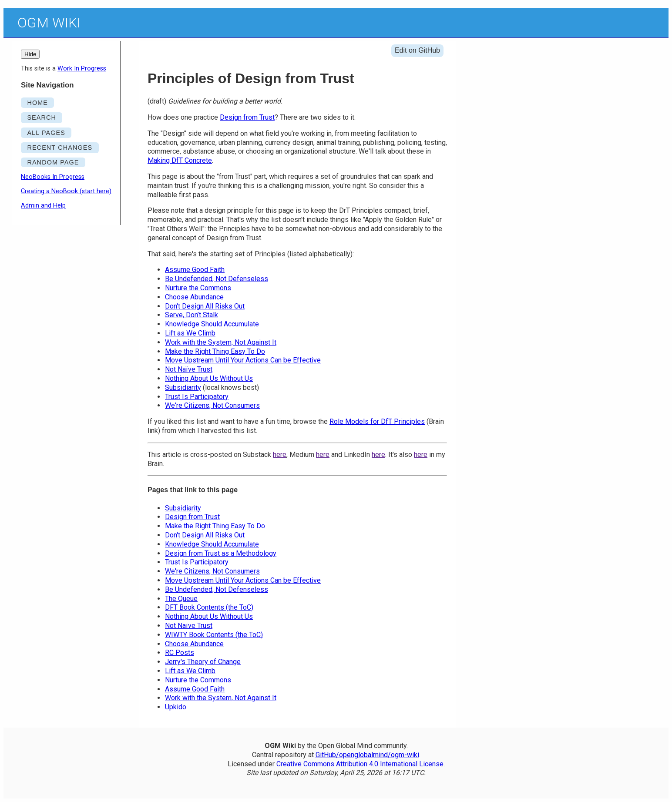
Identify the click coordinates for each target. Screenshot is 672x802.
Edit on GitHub (417, 50)
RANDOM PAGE (53, 162)
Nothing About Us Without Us (209, 378)
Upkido (176, 707)
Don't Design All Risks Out (205, 306)
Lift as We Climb (190, 333)
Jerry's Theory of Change (203, 662)
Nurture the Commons (198, 288)
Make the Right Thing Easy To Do (215, 351)
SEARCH (42, 117)
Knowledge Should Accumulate (212, 324)
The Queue (181, 599)
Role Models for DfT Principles (377, 421)
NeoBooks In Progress (53, 177)
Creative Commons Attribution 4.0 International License (360, 764)
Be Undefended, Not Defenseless (217, 279)
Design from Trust (247, 117)
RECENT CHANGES (60, 148)
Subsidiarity (183, 388)
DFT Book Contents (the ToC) (209, 607)
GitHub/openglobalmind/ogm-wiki (367, 755)
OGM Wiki (49, 23)
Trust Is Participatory (197, 397)
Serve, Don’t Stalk (192, 315)
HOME (37, 103)
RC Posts (180, 653)
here (280, 455)
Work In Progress (82, 69)
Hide (30, 54)
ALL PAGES (46, 133)
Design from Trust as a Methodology (221, 553)
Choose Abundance (194, 297)
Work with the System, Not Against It (221, 342)
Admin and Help (43, 206)
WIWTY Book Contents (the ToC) (214, 635)
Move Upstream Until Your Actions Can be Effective (243, 360)
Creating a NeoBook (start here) (66, 191)
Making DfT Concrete (180, 160)
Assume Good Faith (195, 270)
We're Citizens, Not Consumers (212, 405)
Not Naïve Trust (189, 369)
